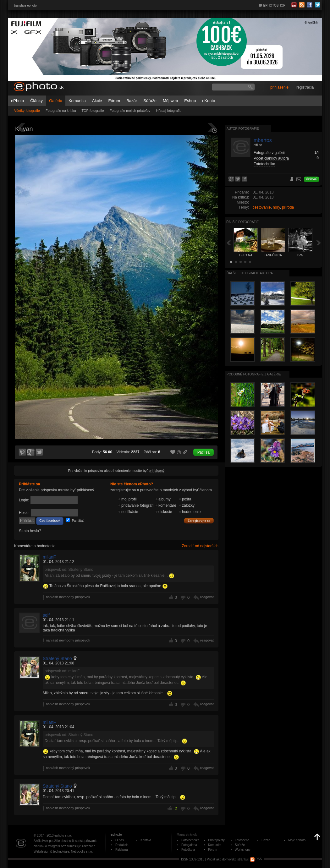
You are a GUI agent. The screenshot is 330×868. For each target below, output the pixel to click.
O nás (120, 840)
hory (276, 207)
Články (36, 101)
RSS (256, 859)
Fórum (114, 101)
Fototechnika (264, 164)
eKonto (209, 101)
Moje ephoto (297, 840)
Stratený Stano (57, 658)
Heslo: (24, 513)
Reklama (121, 850)
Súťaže (150, 101)
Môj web (170, 101)
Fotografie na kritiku (61, 111)
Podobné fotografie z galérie (254, 374)
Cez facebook (50, 521)
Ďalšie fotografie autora (250, 273)
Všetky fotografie (27, 111)
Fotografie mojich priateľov (130, 111)
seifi (47, 615)
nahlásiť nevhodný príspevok (68, 597)
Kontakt (146, 840)
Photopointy (216, 840)
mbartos (263, 140)
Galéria (56, 101)
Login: (24, 500)
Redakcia (122, 845)
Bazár (132, 101)
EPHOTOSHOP (274, 5)
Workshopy (243, 850)
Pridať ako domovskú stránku (227, 859)
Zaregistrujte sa (199, 521)
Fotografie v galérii (269, 153)
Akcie (97, 101)
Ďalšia (319, 243)
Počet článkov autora (271, 158)
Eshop (190, 101)
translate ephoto (25, 5)
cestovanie (262, 207)
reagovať (207, 597)
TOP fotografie (93, 111)
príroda (288, 207)
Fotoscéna (242, 840)
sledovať (311, 179)
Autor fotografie (243, 129)
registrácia (305, 87)
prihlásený (157, 471)
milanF (49, 557)
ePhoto (17, 101)
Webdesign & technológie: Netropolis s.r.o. (63, 852)
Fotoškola (188, 850)
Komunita (77, 101)
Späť (229, 243)
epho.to (116, 835)
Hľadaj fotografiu (169, 111)
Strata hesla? (30, 531)
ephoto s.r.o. (63, 835)
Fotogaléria (189, 845)
